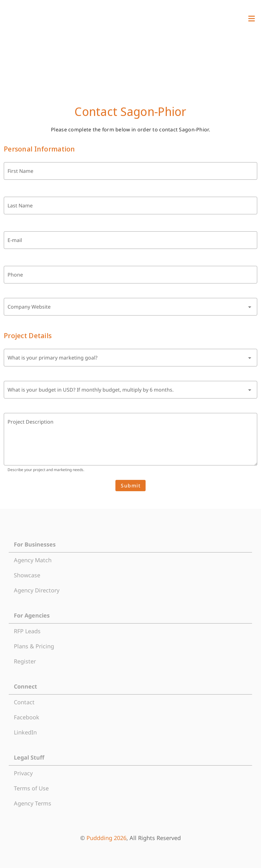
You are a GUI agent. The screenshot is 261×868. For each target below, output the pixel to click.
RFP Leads (27, 631)
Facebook (27, 717)
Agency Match (33, 560)
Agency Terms (33, 803)
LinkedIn (25, 732)
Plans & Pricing (34, 646)
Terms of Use (31, 788)
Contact (24, 702)
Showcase (27, 575)
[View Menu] (252, 19)
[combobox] (130, 307)
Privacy (23, 773)
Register (25, 661)
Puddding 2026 (106, 838)
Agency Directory (37, 590)
